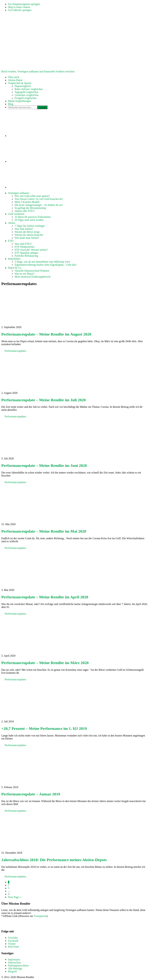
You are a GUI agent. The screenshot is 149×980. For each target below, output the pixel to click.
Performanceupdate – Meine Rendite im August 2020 (46, 334)
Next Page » (14, 897)
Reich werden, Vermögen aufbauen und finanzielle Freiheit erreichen (38, 71)
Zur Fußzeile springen (20, 10)
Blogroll (12, 971)
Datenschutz (15, 962)
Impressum (14, 959)
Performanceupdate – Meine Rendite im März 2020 (45, 663)
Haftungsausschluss (18, 965)
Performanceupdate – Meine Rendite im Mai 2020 (44, 531)
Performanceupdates (15, 351)
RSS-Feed (13, 947)
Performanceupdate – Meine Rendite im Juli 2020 (44, 400)
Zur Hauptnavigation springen (24, 4)
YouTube (13, 938)
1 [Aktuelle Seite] (9, 882)
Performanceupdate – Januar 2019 (31, 794)
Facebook (13, 941)
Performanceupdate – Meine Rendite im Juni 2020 (44, 466)
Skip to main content (19, 7)
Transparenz (40, 916)
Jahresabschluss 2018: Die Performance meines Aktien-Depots (54, 860)
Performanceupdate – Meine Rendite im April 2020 (45, 597)
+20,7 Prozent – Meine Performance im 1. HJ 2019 (44, 728)
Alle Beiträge (15, 968)
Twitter (12, 944)
